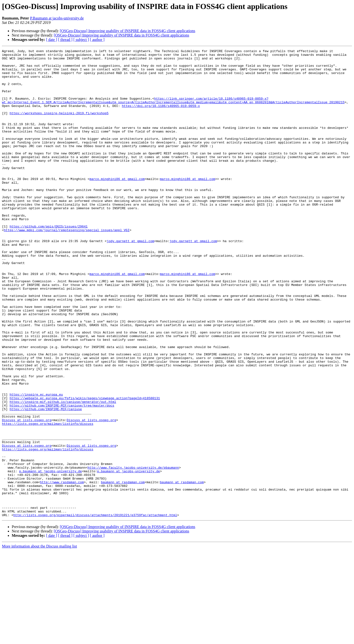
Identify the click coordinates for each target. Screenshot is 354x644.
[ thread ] (65, 40)
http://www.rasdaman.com (62, 569)
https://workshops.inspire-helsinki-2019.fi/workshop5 (59, 126)
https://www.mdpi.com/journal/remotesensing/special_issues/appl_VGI (67, 266)
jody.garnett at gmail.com (130, 280)
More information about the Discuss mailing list (40, 640)
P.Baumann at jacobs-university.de (57, 18)
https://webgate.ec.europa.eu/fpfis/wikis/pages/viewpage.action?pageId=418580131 (85, 468)
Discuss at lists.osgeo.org (27, 494)
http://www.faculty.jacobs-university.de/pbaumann (133, 551)
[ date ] (52, 40)
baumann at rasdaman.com (123, 569)
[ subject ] (81, 40)
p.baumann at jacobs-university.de (50, 556)
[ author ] (97, 40)
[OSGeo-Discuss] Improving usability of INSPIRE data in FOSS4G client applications (127, 31)
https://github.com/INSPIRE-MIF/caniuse (46, 481)
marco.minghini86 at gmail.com (117, 205)
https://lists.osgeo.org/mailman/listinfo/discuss (48, 499)
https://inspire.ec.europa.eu (36, 464)
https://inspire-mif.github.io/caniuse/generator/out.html (63, 473)
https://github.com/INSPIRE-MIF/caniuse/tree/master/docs (62, 477)
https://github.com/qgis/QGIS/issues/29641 (49, 262)
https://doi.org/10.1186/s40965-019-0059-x (161, 117)
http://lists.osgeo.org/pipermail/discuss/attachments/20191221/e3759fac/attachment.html (95, 608)
